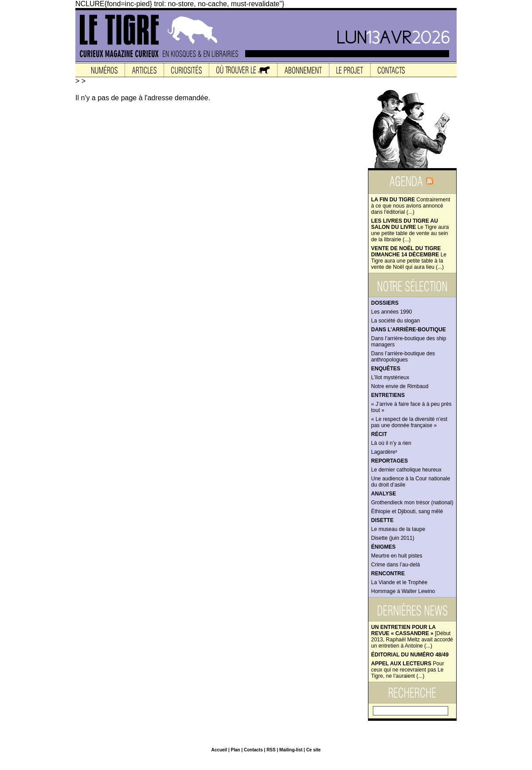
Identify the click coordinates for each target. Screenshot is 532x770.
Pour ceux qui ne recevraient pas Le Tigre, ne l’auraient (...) (408, 670)
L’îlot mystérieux (390, 377)
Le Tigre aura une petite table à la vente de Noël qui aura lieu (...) (409, 258)
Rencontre (388, 574)
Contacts (253, 750)
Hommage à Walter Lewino (403, 591)
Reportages (389, 461)
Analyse (383, 494)
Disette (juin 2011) (393, 538)
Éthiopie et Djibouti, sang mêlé (407, 511)
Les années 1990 (391, 312)
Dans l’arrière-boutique (409, 330)
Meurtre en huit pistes (397, 556)
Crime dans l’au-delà (395, 565)
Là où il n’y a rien (391, 443)
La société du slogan (395, 321)
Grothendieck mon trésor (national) (412, 503)
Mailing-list (291, 750)
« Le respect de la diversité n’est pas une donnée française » (409, 422)
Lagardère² (384, 452)
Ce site (314, 750)
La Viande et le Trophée (399, 582)
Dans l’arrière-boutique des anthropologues (403, 357)
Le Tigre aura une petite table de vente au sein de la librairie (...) (410, 230)
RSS (271, 750)
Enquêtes (386, 369)
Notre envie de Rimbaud (400, 386)
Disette (382, 520)
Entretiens (388, 395)
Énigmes (383, 547)
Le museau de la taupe (398, 529)
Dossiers (385, 303)
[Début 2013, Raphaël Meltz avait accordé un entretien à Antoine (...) (412, 636)
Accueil (219, 750)
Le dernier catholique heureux (406, 470)
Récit (379, 434)
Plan (235, 750)
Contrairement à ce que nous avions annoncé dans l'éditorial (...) (411, 206)
